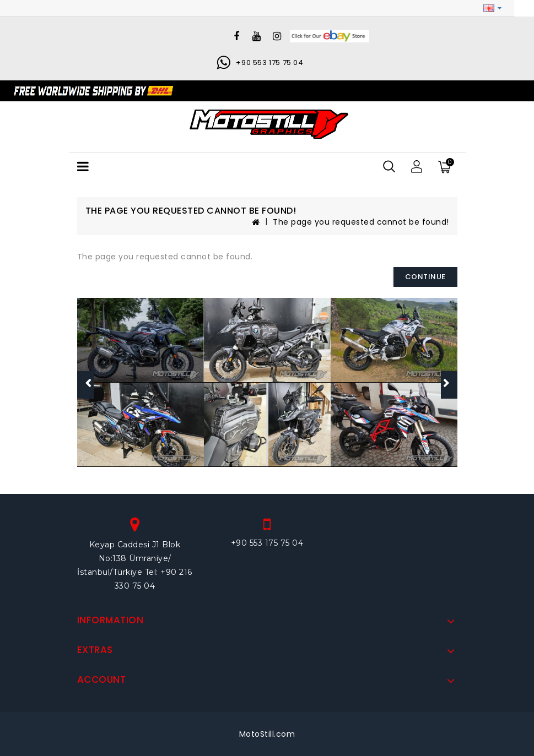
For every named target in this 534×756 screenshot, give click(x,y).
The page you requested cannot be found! (361, 222)
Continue (425, 277)
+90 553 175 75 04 (269, 62)
